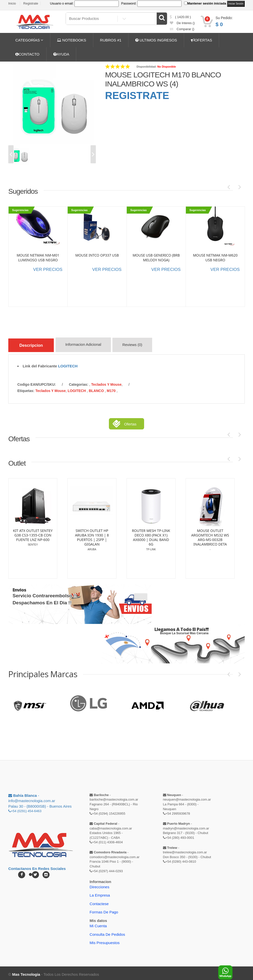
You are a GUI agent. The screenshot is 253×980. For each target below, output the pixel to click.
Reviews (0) (138, 346)
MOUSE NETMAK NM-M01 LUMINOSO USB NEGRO (38, 258)
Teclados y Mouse (107, 382)
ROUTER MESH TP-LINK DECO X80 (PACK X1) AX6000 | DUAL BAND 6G (151, 535)
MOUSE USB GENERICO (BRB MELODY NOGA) (156, 258)
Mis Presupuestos (104, 940)
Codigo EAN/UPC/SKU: (37, 382)
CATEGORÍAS (29, 40)
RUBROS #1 (111, 40)
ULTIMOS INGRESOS (156, 40)
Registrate (31, 3)
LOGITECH (68, 363)
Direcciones (99, 884)
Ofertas (130, 422)
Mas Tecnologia (26, 972)
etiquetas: (26, 388)
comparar (182, 29)
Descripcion (33, 345)
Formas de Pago (104, 910)
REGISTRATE (137, 95)
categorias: (79, 382)
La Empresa (100, 893)
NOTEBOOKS (72, 40)
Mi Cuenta (98, 923)
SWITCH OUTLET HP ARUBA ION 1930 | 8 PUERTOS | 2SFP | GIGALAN (92, 535)
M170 (112, 388)
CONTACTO (27, 54)
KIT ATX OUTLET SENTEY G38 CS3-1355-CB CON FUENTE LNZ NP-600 (33, 533)
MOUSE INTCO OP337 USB (97, 255)
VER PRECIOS (48, 269)
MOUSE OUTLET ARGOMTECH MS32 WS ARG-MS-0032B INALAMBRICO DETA (210, 535)
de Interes (182, 23)
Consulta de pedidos (107, 932)
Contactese (99, 901)
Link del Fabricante (40, 363)
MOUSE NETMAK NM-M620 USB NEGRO (215, 258)
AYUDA (61, 54)
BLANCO (97, 388)
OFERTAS (201, 40)
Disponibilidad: (146, 67)
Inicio (12, 3)
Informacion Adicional (88, 346)
